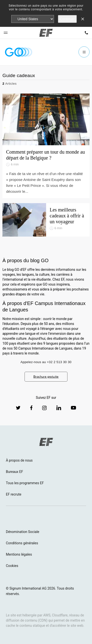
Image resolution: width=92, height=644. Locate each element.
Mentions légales (19, 554)
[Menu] (84, 52)
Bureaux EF (14, 472)
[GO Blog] (19, 52)
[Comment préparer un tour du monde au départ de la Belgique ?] (46, 146)
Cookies (12, 566)
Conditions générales (22, 543)
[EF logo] (46, 442)
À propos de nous (19, 460)
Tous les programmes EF (25, 483)
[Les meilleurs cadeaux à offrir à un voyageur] (46, 220)
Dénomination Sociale (23, 532)
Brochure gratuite (46, 377)
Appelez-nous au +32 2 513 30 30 (46, 362)
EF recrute (14, 494)
